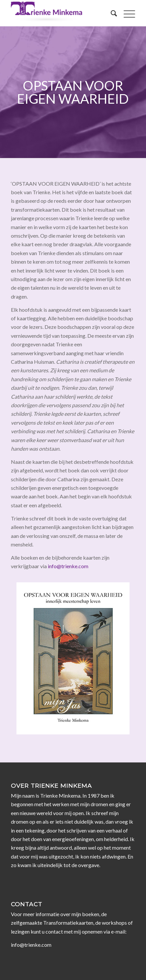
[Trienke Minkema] (60, 13)
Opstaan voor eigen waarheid (73, 92)
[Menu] (126, 13)
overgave (89, 865)
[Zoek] (111, 13)
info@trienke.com (68, 566)
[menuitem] (111, 13)
